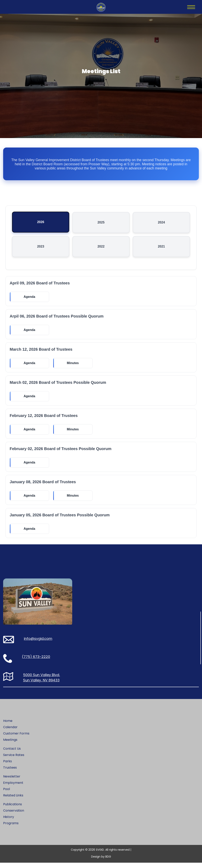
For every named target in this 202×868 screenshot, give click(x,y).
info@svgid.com (38, 644)
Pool (7, 794)
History (9, 822)
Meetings (10, 745)
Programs (11, 828)
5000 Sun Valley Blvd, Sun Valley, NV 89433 (42, 683)
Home (8, 726)
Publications (13, 810)
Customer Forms (16, 739)
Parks (7, 767)
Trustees (10, 773)
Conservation (14, 816)
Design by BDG (101, 862)
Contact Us (12, 754)
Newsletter (12, 782)
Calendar (10, 732)
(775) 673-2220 (36, 662)
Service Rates (14, 760)
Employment (13, 788)
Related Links (13, 801)
